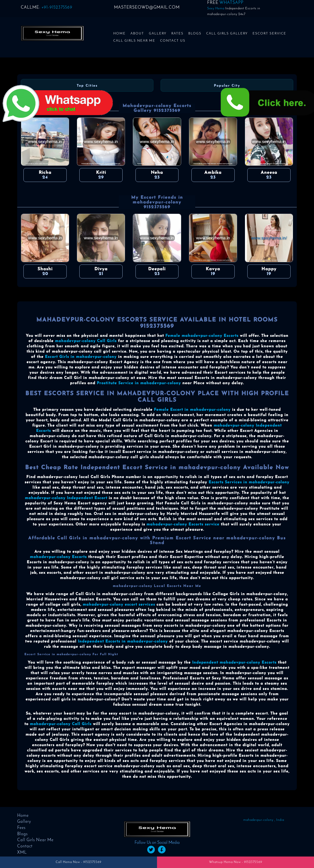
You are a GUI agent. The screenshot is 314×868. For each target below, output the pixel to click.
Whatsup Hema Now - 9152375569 (236, 862)
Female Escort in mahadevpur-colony (192, 410)
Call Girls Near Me (134, 41)
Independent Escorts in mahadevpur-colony (123, 642)
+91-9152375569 (57, 8)
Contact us (173, 41)
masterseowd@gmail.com (147, 8)
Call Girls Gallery (227, 34)
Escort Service (269, 34)
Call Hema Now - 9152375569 (78, 862)
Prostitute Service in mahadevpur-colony (139, 383)
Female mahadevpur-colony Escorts (202, 336)
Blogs (195, 34)
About (137, 34)
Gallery (158, 34)
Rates (177, 34)
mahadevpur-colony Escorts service (183, 524)
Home (119, 34)
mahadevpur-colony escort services (119, 605)
